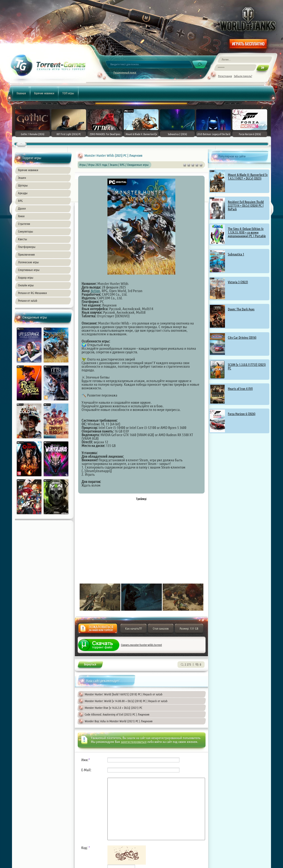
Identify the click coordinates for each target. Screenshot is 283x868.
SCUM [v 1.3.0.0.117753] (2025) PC (247, 366)
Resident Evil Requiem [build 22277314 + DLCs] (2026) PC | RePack (246, 205)
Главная (21, 93)
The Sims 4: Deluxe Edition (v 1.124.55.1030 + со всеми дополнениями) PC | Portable (247, 232)
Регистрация (225, 76)
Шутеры (23, 185)
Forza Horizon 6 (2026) (242, 414)
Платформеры (27, 247)
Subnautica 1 (236, 254)
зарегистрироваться (134, 742)
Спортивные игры (29, 270)
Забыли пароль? (243, 76)
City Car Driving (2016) (242, 338)
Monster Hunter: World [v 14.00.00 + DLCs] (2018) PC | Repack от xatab (126, 701)
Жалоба (98, 630)
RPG (20, 201)
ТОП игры (68, 93)
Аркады (23, 193)
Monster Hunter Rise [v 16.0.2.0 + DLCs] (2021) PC (113, 708)
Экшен (22, 178)
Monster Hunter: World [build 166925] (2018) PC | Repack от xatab (124, 694)
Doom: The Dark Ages (241, 309)
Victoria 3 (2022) (238, 282)
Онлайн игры (26, 285)
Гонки (21, 216)
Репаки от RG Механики (32, 293)
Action (95, 291)
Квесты (23, 239)
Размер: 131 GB (189, 628)
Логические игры (28, 262)
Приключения (26, 254)
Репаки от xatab (28, 301)
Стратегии (24, 224)
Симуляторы (26, 231)
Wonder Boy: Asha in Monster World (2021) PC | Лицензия (119, 721)
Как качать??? (133, 628)
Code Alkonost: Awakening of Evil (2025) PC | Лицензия (117, 714)
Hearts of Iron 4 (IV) (240, 389)
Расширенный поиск (125, 72)
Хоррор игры (26, 277)
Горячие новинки (44, 93)
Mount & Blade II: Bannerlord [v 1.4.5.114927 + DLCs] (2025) (248, 177)
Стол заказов (161, 628)
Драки (22, 208)
